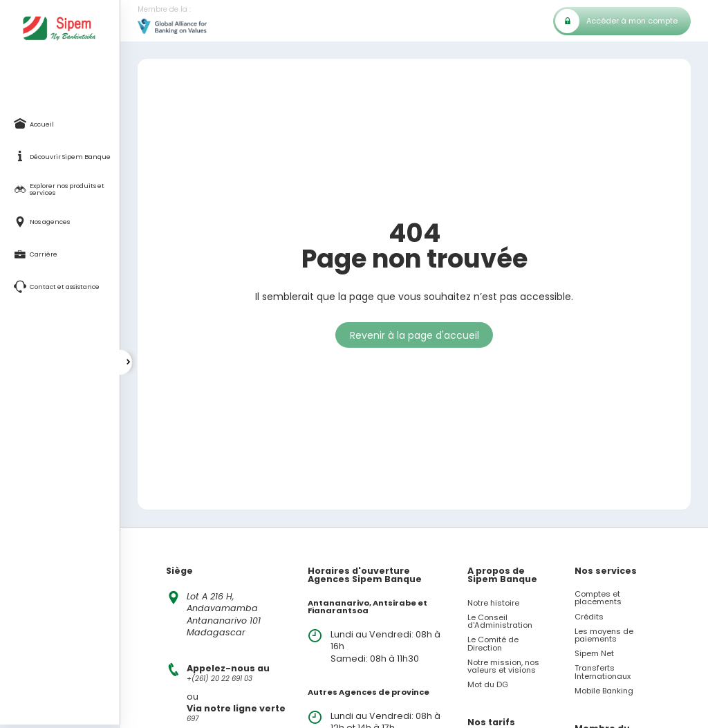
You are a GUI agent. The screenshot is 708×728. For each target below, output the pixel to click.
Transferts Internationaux (603, 672)
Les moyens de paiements (604, 635)
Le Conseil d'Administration (500, 622)
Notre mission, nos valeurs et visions (503, 666)
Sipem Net (594, 654)
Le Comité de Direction (493, 644)
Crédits (589, 617)
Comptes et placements (598, 598)
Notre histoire (493, 603)
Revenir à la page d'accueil (414, 335)
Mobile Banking (604, 691)
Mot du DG (488, 685)
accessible (546, 297)
